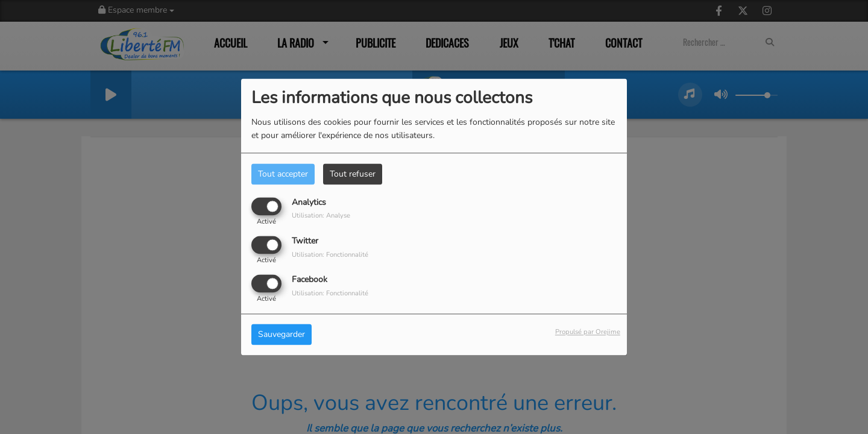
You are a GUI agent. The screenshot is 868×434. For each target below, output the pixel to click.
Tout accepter (283, 174)
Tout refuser (353, 174)
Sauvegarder (281, 335)
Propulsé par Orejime (588, 332)
